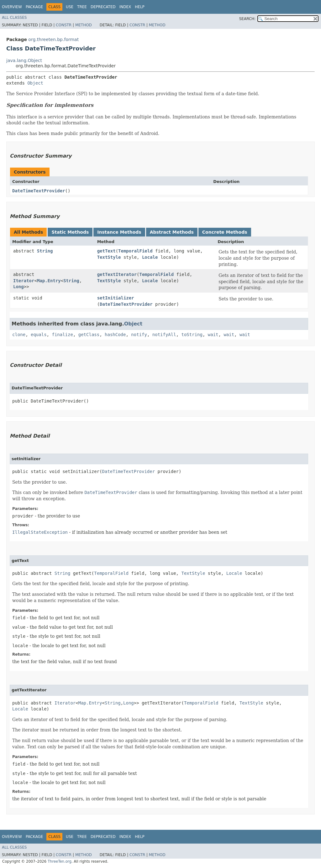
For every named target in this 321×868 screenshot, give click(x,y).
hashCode (115, 335)
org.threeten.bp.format (53, 39)
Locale (150, 257)
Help (140, 7)
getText (106, 251)
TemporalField (135, 251)
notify (139, 335)
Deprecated (103, 7)
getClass (89, 335)
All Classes (14, 18)
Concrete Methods (225, 232)
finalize (62, 335)
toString (192, 335)
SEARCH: (247, 19)
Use (70, 7)
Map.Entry (49, 281)
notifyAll (164, 335)
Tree (82, 7)
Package (34, 7)
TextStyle (109, 257)
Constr (64, 25)
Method (84, 25)
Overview (12, 7)
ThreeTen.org (60, 861)
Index (125, 7)
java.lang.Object (24, 60)
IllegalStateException (40, 532)
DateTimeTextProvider (39, 191)
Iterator (24, 281)
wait (213, 335)
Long (18, 287)
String (45, 251)
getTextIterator (117, 274)
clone (19, 335)
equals (39, 335)
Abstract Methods (172, 232)
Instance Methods (119, 232)
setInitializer (116, 298)
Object (35, 83)
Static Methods (70, 232)
